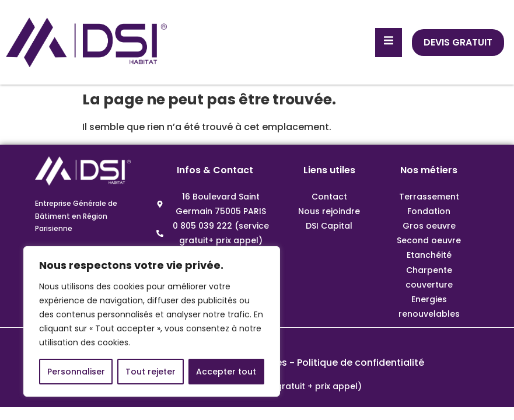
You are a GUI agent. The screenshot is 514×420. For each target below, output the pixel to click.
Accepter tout (226, 372)
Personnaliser (76, 372)
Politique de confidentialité (361, 363)
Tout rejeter (151, 372)
